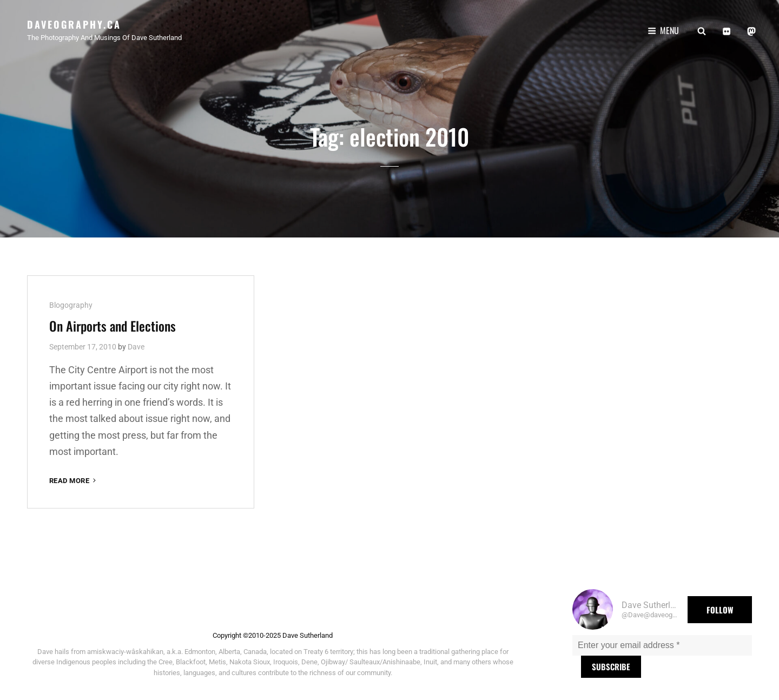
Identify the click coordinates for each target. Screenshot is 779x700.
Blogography (71, 305)
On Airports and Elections (113, 326)
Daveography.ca (74, 24)
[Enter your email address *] (662, 645)
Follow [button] (720, 610)
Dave (136, 347)
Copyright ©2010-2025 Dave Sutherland (273, 635)
